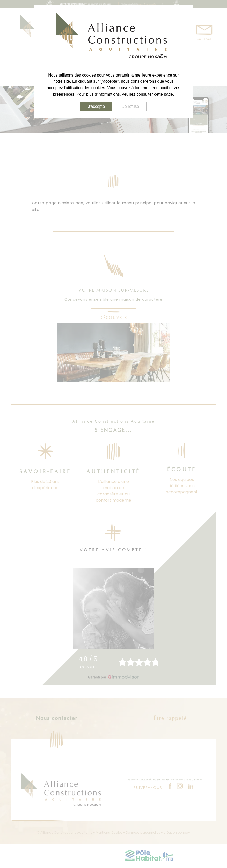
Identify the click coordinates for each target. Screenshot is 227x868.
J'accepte (96, 106)
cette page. (164, 94)
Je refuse (131, 106)
